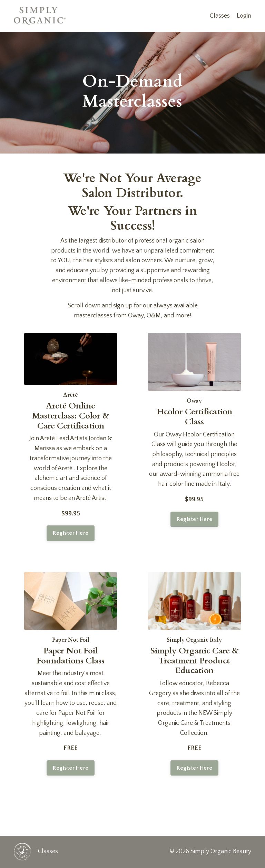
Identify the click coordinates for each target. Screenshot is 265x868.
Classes (220, 16)
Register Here (71, 533)
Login (244, 16)
